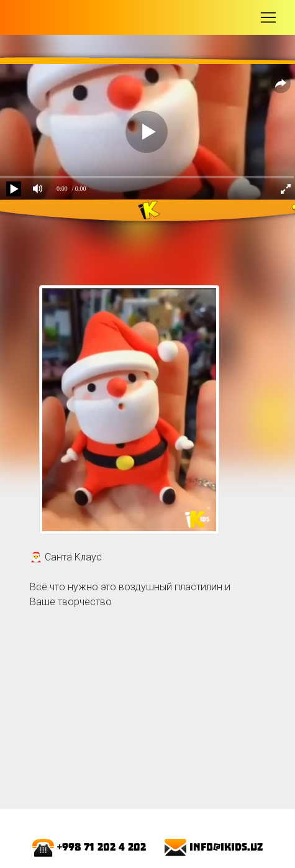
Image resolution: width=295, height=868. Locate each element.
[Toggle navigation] (268, 17)
